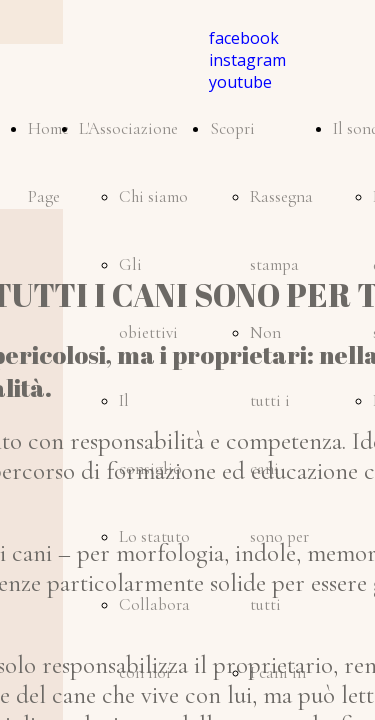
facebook (244, 38)
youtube (240, 82)
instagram (247, 60)
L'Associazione (128, 128)
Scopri (232, 128)
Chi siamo (153, 196)
